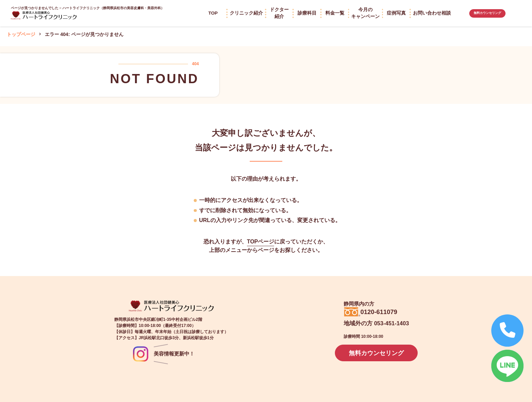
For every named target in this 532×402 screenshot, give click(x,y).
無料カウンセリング (487, 13)
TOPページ (261, 242)
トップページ (21, 34)
